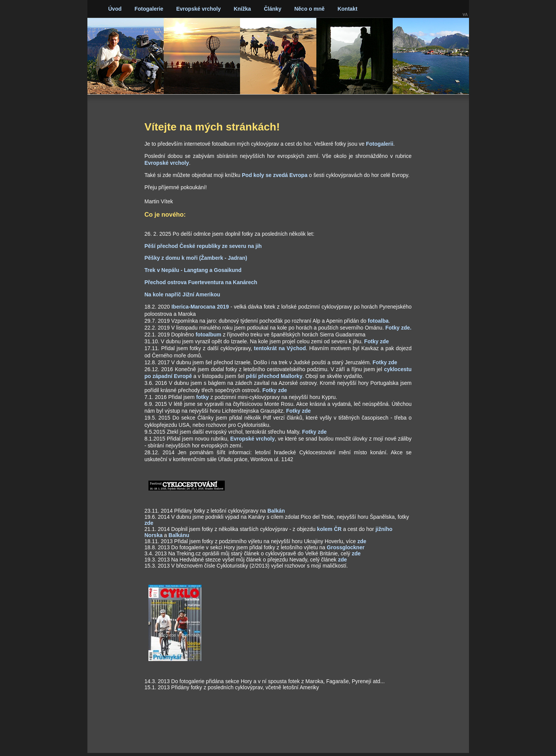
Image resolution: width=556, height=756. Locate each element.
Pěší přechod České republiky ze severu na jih (203, 246)
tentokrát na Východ (280, 348)
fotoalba (378, 321)
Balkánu (179, 535)
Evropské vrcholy (199, 9)
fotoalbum (208, 335)
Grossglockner (346, 547)
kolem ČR (330, 529)
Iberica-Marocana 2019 (200, 307)
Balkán (276, 511)
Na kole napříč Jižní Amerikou (183, 294)
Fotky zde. (398, 328)
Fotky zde (376, 341)
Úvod (115, 9)
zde (149, 523)
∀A (465, 15)
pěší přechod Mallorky (274, 376)
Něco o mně (309, 9)
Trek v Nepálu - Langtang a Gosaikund (193, 270)
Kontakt (347, 9)
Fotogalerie (149, 9)
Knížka (242, 9)
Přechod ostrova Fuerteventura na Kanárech (201, 282)
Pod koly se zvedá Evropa (275, 175)
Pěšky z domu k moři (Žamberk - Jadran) (196, 258)
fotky (202, 397)
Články (272, 9)
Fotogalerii (380, 144)
